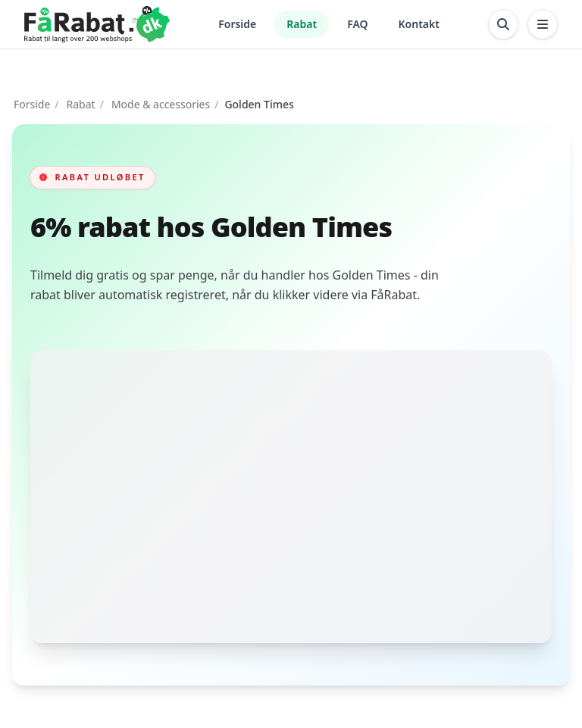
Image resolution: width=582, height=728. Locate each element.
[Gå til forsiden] (97, 24)
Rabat (302, 24)
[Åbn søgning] (503, 24)
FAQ (357, 24)
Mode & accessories (161, 104)
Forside (237, 24)
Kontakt (419, 24)
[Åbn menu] (543, 24)
